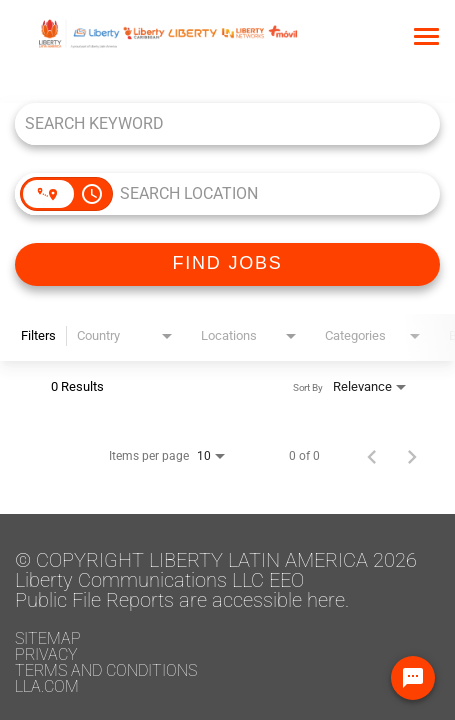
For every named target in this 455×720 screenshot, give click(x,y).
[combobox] (217, 123)
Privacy (46, 654)
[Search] (227, 264)
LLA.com (47, 686)
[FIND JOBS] (227, 264)
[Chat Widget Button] (413, 678)
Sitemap (48, 638)
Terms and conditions (106, 670)
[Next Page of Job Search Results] (412, 456)
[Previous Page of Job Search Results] (372, 456)
